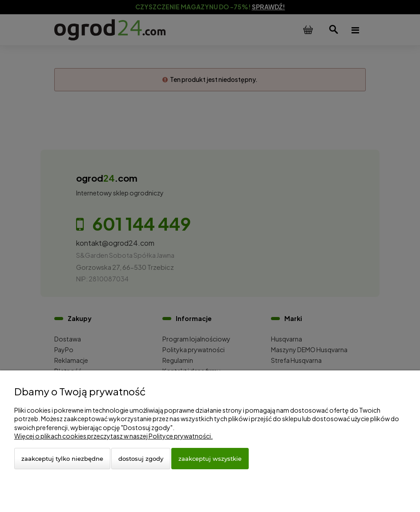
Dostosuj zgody (141, 459)
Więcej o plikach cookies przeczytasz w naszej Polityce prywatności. (113, 436)
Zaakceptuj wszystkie (210, 459)
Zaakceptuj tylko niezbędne (62, 459)
